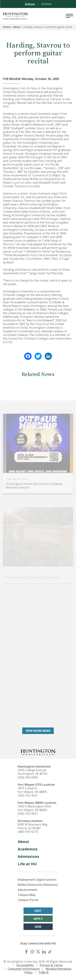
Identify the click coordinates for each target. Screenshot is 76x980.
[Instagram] (32, 952)
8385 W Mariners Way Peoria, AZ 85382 (33, 826)
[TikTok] (50, 952)
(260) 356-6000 (28, 777)
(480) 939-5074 (28, 832)
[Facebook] (26, 952)
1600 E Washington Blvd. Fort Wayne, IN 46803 (34, 808)
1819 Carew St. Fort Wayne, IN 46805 (32, 790)
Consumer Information (24, 969)
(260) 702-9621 (28, 795)
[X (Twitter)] (38, 952)
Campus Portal (28, 900)
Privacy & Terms (51, 965)
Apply (38, 919)
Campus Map (27, 895)
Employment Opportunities (37, 880)
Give (38, 927)
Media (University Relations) (38, 885)
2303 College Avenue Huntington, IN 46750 (33, 772)
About (23, 842)
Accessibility (25, 965)
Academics (28, 849)
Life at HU (27, 864)
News (17, 27)
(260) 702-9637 (28, 814)
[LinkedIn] (44, 952)
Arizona (46, 4)
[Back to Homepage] (38, 752)
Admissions (28, 856)
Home (7, 27)
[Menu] (69, 16)
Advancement (28, 890)
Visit (38, 911)
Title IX (44, 972)
